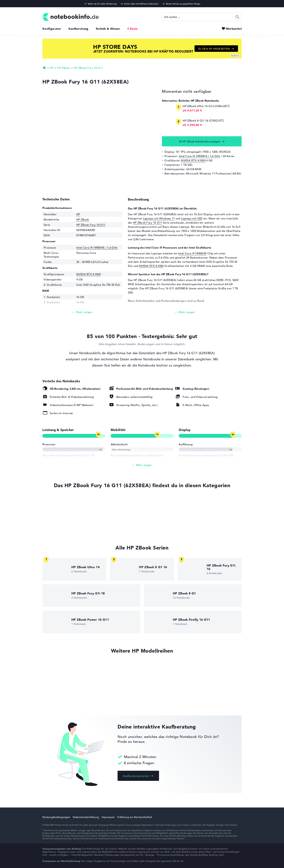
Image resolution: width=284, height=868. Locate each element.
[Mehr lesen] (82, 312)
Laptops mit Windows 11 (159, 218)
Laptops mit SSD (192, 218)
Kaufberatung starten (136, 776)
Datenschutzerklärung (86, 817)
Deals (134, 29)
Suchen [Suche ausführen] (238, 17)
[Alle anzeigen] (142, 465)
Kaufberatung (78, 29)
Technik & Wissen (108, 29)
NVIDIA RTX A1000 (193, 160)
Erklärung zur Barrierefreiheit (135, 817)
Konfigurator (52, 29)
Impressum (108, 817)
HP (52, 68)
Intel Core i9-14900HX (192, 253)
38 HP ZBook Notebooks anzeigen (200, 141)
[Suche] (202, 17)
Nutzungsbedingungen (56, 817)
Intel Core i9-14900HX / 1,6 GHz (200, 156)
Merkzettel (234, 29)
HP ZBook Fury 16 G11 (88, 68)
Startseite (44, 68)
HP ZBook (64, 68)
